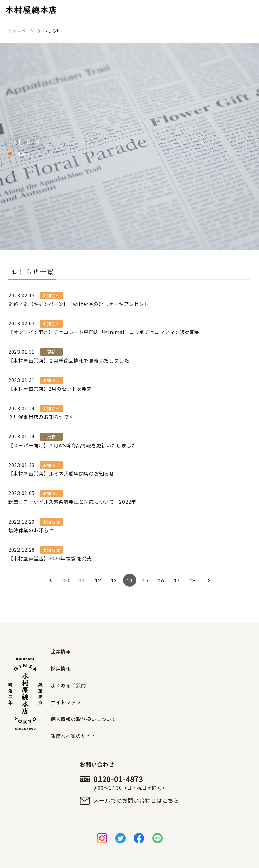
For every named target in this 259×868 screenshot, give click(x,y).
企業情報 (61, 651)
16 (161, 580)
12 (98, 580)
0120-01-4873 (136, 783)
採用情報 (61, 669)
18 (193, 580)
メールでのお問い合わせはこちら (136, 800)
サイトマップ (66, 702)
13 (114, 580)
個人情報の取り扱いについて (84, 719)
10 (66, 580)
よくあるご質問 (68, 685)
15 (145, 580)
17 (177, 580)
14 (129, 580)
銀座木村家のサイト (73, 736)
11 (82, 580)
